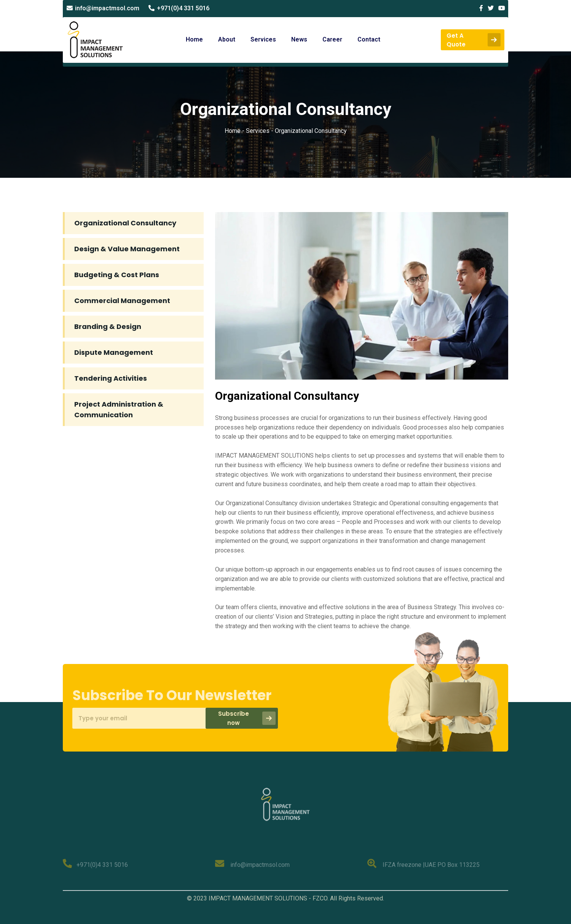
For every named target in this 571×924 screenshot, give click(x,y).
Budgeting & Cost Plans (117, 275)
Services (263, 39)
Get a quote (474, 40)
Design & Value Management (127, 249)
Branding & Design (108, 326)
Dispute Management (114, 352)
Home (194, 39)
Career (332, 39)
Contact (369, 39)
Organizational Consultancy (125, 223)
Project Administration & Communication (119, 409)
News (299, 39)
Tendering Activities (111, 378)
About (227, 39)
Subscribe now (245, 718)
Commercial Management (122, 301)
